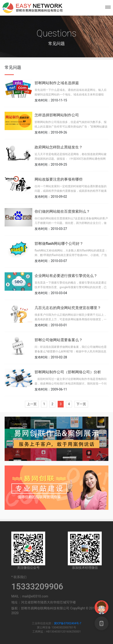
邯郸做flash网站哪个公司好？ (59, 244)
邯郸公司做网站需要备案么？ (59, 340)
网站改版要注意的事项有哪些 (59, 179)
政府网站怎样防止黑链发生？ (59, 147)
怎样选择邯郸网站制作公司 (57, 115)
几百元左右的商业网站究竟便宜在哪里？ (68, 308)
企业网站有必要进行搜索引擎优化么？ (66, 276)
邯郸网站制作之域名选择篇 (57, 83)
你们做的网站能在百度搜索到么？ (62, 211)
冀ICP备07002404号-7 (68, 623)
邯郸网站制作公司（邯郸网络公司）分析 (68, 372)
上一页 (32, 404)
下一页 (81, 404)
